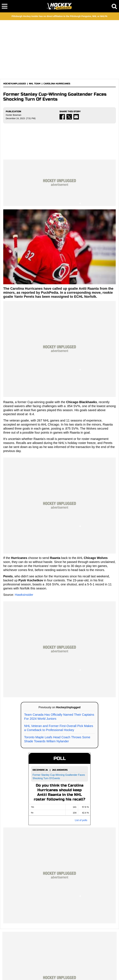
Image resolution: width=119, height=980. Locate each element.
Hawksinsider (24, 520)
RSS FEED (48, 974)
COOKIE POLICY (85, 970)
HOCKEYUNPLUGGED (15, 84)
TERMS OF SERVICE (36, 970)
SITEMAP (58, 974)
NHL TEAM (35, 84)
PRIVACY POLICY (62, 970)
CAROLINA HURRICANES (57, 84)
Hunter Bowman (13, 115)
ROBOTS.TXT (70, 974)
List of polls (81, 745)
